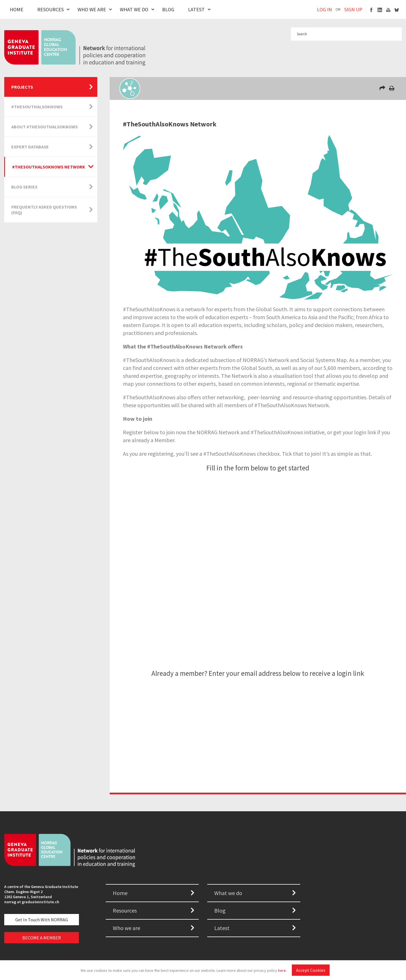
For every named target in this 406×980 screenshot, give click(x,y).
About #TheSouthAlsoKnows (45, 127)
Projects (22, 87)
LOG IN (324, 9)
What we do (228, 893)
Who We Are (92, 9)
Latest (196, 9)
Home (17, 9)
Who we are (126, 928)
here (282, 970)
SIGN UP (353, 9)
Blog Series (24, 187)
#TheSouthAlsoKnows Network (49, 167)
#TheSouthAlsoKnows (37, 107)
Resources (50, 9)
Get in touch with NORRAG (42, 920)
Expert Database (30, 147)
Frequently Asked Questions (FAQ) (44, 210)
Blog (168, 9)
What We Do (134, 9)
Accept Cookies (311, 970)
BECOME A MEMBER (42, 938)
